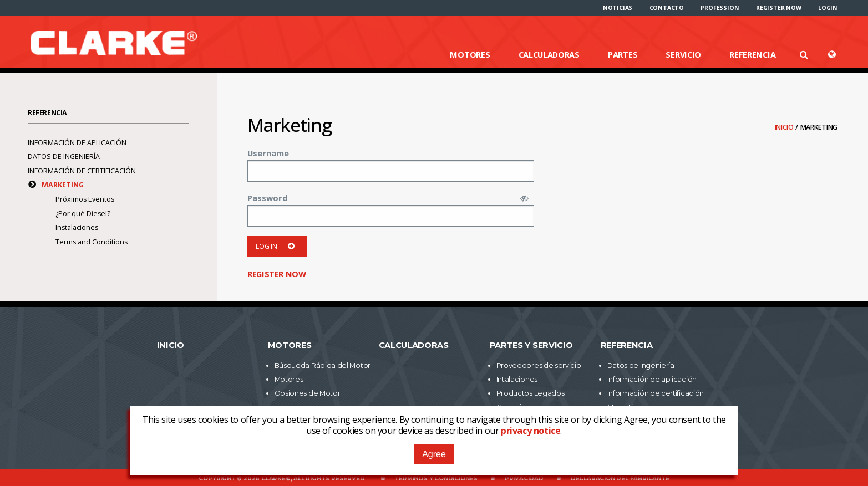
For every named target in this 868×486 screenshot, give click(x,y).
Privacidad (524, 479)
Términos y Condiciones (436, 479)
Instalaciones (77, 227)
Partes (623, 54)
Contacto (667, 8)
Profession (720, 8)
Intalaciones (517, 379)
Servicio (683, 54)
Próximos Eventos (85, 199)
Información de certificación (82, 171)
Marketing (63, 185)
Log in (277, 246)
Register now (779, 8)
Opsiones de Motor (308, 393)
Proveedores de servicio (539, 365)
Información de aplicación (77, 143)
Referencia (752, 54)
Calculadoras (549, 54)
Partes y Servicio (531, 345)
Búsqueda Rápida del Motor (323, 365)
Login (828, 8)
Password (267, 198)
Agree (434, 454)
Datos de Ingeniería (64, 157)
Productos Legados (531, 393)
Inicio (785, 127)
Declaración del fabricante (620, 479)
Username (268, 153)
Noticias (618, 8)
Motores (470, 54)
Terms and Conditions (92, 242)
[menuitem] (618, 8)
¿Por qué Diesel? (83, 214)
